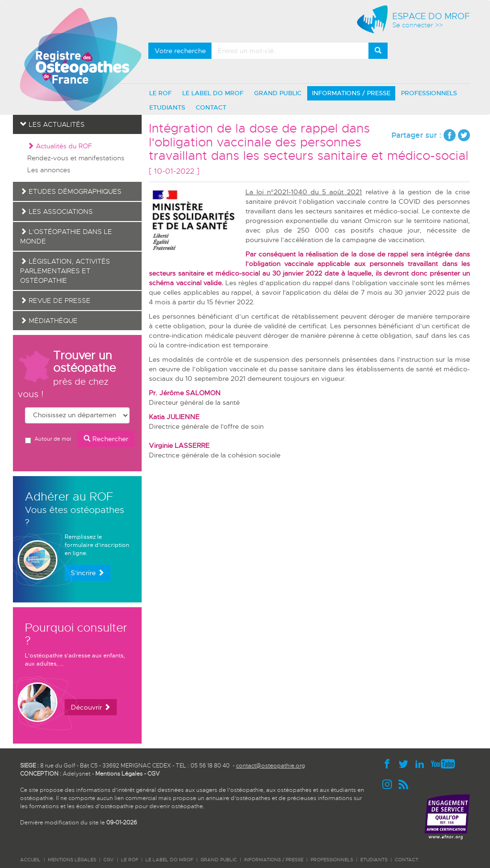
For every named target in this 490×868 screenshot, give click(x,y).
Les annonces (49, 170)
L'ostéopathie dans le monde (66, 236)
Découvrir (91, 707)
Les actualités (52, 124)
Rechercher (106, 439)
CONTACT (211, 107)
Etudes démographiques (71, 191)
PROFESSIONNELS (429, 93)
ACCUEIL (30, 860)
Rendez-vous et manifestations (76, 158)
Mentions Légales (119, 774)
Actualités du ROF (60, 146)
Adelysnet (77, 774)
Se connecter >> (418, 25)
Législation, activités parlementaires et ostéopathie (65, 271)
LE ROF (161, 93)
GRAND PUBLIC (278, 93)
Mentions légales (72, 860)
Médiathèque (49, 321)
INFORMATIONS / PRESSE (351, 93)
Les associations (56, 211)
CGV (154, 774)
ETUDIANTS (167, 107)
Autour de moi (48, 440)
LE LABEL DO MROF (213, 93)
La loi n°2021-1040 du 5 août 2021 (304, 192)
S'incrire (88, 573)
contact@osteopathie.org (270, 766)
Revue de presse (55, 300)
